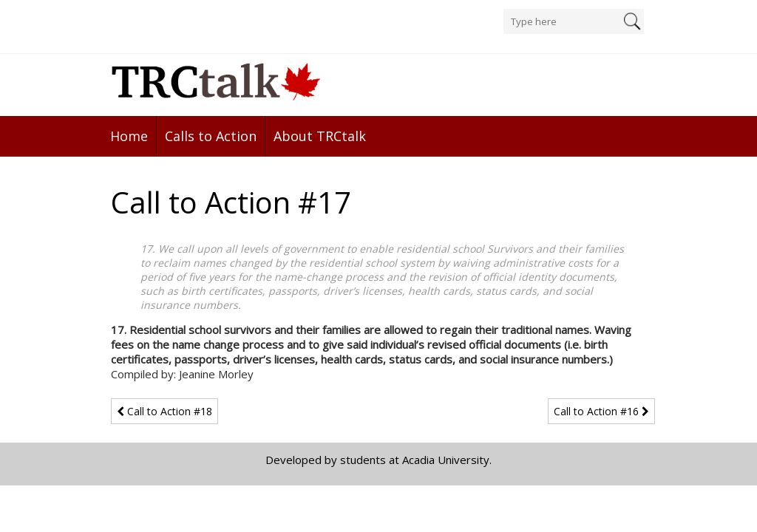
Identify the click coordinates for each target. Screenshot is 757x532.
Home (129, 136)
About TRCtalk (320, 136)
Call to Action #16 (601, 411)
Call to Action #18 (164, 411)
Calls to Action (211, 136)
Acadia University (446, 460)
